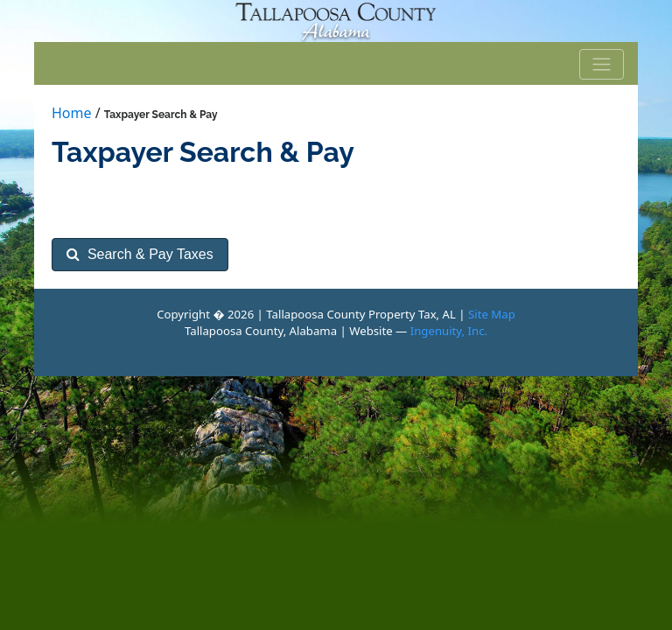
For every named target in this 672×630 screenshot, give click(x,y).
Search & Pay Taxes (140, 254)
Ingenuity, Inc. (449, 331)
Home (72, 113)
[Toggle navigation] (602, 65)
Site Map (492, 314)
